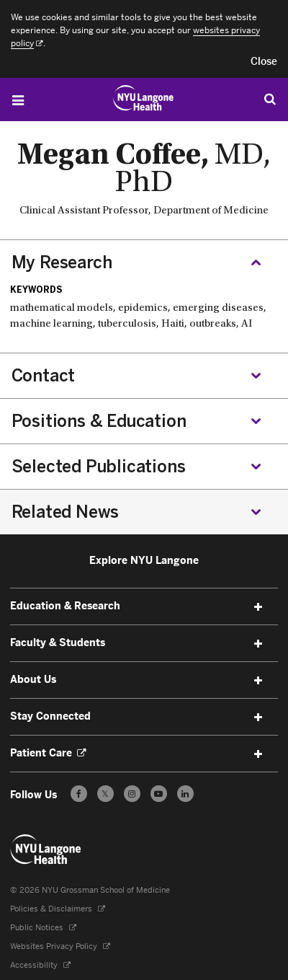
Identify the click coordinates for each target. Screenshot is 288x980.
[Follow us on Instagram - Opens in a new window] (132, 794)
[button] (264, 62)
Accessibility (40, 965)
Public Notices (43, 928)
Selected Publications (99, 467)
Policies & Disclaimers (58, 909)
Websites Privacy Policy (60, 946)
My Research (62, 262)
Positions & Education (99, 421)
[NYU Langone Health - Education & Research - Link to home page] (46, 849)
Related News (66, 512)
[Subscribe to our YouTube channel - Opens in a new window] (159, 794)
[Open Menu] (18, 100)
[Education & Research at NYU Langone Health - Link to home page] (144, 98)
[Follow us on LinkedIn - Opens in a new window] (185, 794)
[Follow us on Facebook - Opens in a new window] (79, 794)
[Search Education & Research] (270, 99)
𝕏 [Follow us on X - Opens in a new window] (105, 796)
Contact (44, 376)
